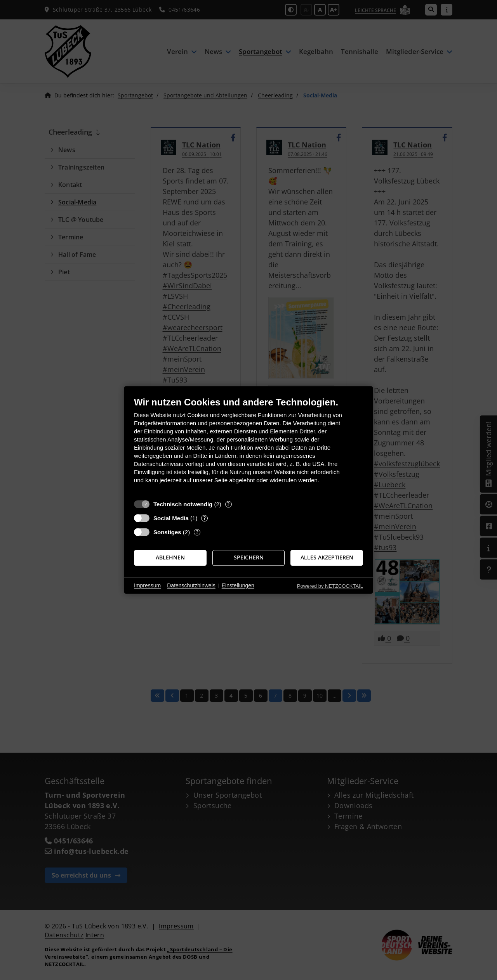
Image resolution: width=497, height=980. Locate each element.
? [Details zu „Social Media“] (205, 518)
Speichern (249, 558)
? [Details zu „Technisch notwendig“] (228, 504)
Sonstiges (167, 532)
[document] (248, 446)
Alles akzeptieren (327, 558)
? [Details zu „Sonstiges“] (197, 532)
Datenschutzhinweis (191, 585)
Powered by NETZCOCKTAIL (330, 586)
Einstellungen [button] (238, 585)
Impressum (147, 585)
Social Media (171, 518)
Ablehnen (170, 558)
